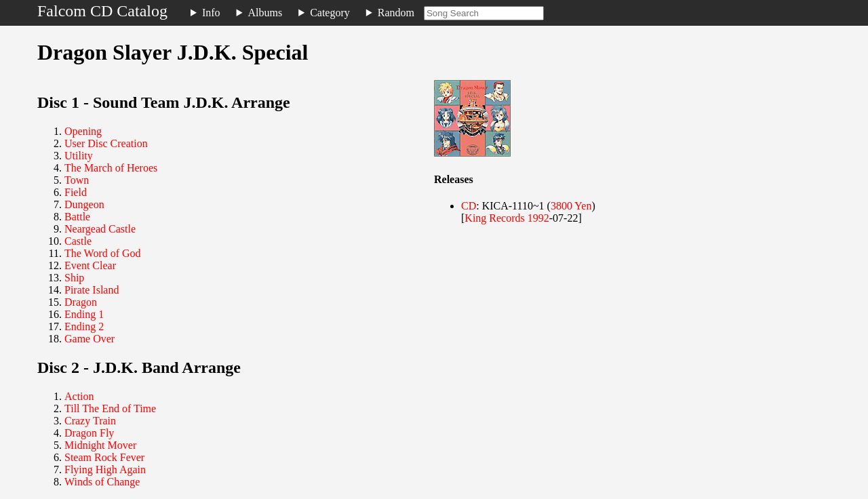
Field (76, 192)
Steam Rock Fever (104, 457)
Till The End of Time (110, 408)
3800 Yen (571, 206)
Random (396, 13)
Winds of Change (102, 482)
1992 (538, 218)
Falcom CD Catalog (102, 11)
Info (211, 13)
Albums (265, 13)
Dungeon (84, 204)
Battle (77, 217)
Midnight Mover (100, 445)
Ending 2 (84, 326)
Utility (79, 156)
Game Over (90, 339)
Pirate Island (92, 290)
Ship (74, 278)
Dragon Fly (89, 433)
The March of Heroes (111, 168)
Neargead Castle (100, 229)
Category (330, 13)
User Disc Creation (106, 143)
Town (77, 180)
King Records (494, 218)
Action (79, 396)
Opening (83, 131)
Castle (78, 241)
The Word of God (103, 253)
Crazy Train (90, 421)
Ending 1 (84, 314)
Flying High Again (105, 470)
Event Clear (90, 265)
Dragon (81, 302)
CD (469, 206)
